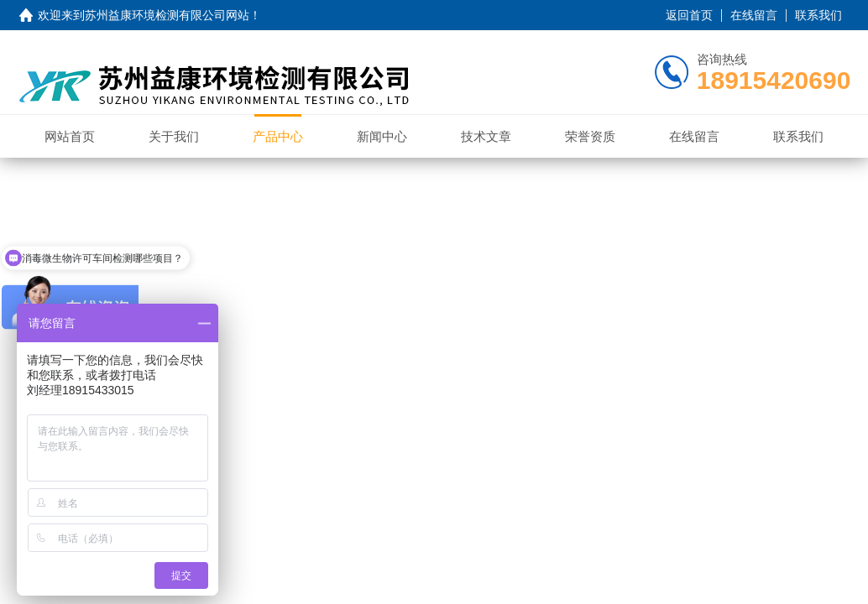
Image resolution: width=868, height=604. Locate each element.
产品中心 (278, 136)
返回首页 (689, 15)
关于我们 (174, 136)
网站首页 (70, 136)
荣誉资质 (590, 136)
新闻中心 (382, 136)
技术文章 (486, 136)
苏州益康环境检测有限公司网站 (167, 15)
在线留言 (754, 15)
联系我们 (818, 15)
